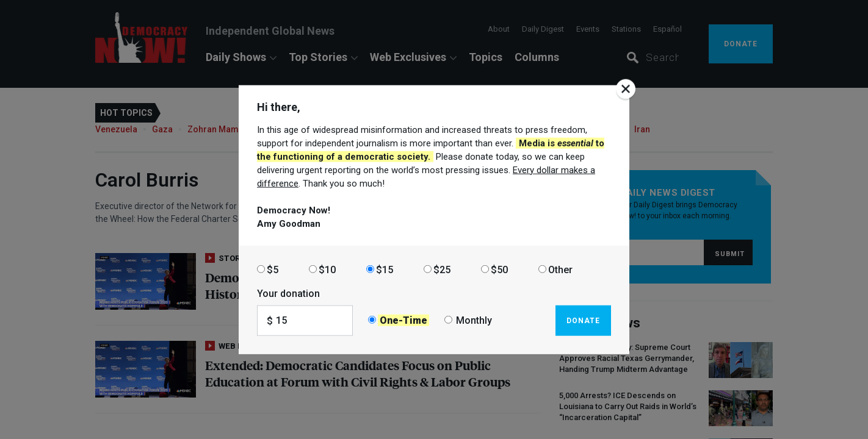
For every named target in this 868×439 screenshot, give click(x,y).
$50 (499, 269)
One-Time (403, 320)
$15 (385, 269)
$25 (442, 269)
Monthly (474, 320)
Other (560, 269)
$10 (327, 269)
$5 (273, 269)
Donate (583, 320)
